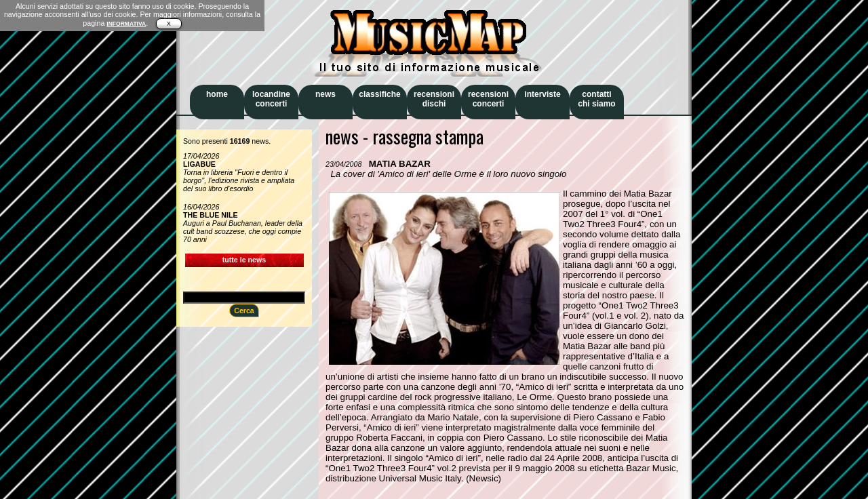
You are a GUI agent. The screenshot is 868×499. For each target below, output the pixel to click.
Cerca (244, 311)
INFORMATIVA (126, 24)
